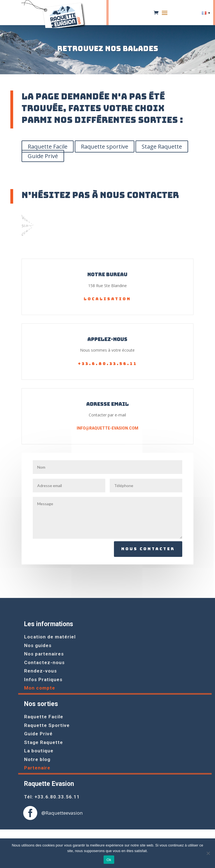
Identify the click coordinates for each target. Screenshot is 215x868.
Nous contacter (148, 549)
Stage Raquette (162, 146)
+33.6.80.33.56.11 (107, 364)
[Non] (208, 853)
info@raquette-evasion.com (107, 428)
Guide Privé (43, 156)
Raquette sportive (105, 146)
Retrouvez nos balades (108, 49)
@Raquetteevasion (62, 813)
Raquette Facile (48, 146)
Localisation (107, 299)
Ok (109, 860)
